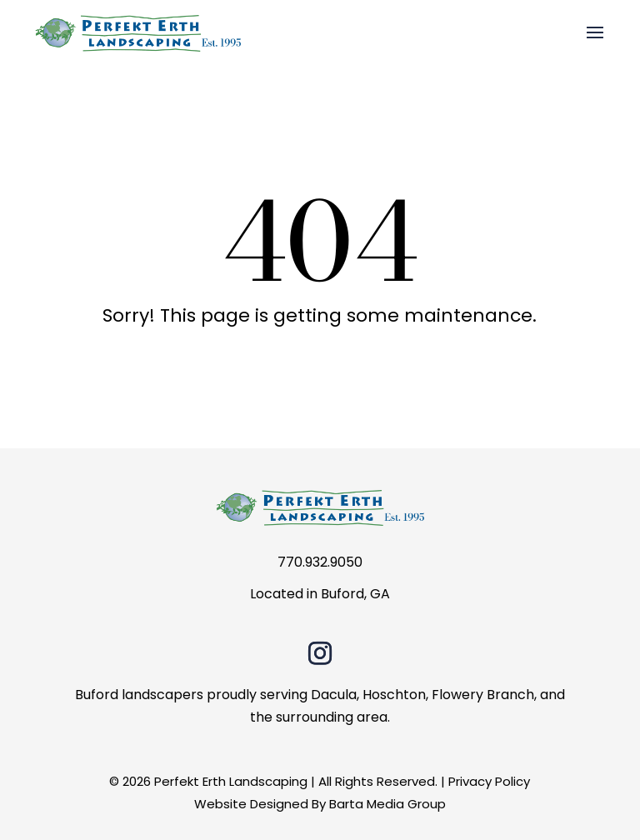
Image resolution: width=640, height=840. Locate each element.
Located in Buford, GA (320, 594)
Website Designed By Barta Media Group (320, 804)
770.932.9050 (320, 562)
